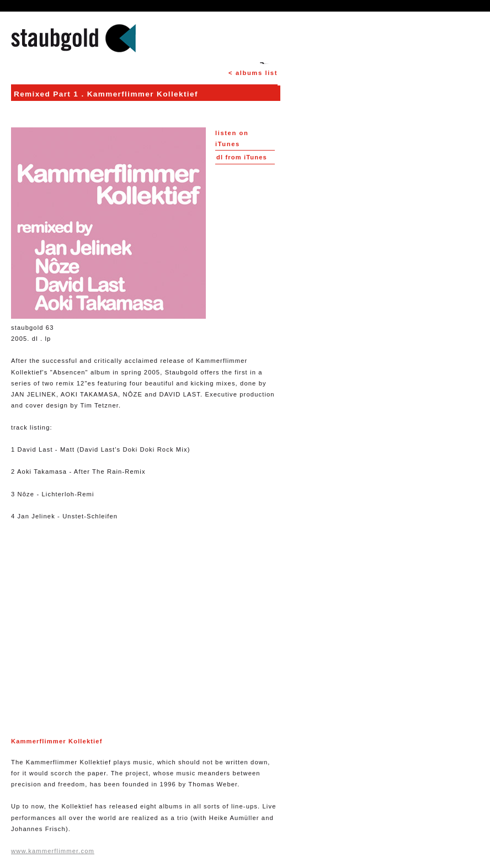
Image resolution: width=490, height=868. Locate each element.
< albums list (253, 73)
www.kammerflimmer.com (53, 851)
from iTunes (242, 157)
